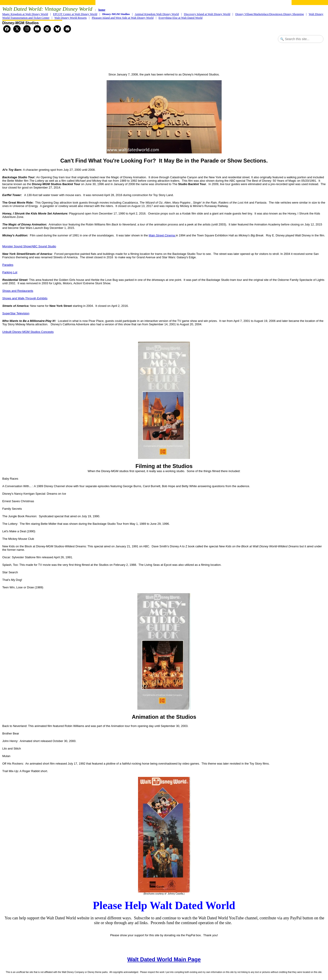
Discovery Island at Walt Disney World (207, 14)
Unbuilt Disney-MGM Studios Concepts (28, 332)
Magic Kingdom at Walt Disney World (25, 14)
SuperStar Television (16, 313)
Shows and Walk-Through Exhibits (25, 298)
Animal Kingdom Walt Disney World (157, 14)
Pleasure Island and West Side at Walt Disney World (123, 18)
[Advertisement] (164, 58)
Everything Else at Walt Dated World (181, 18)
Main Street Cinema (162, 235)
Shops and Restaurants (18, 291)
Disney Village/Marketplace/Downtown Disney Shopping (269, 14)
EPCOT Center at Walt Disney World (75, 14)
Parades (8, 265)
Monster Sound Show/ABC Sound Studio (29, 246)
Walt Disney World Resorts (71, 18)
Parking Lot (10, 272)
